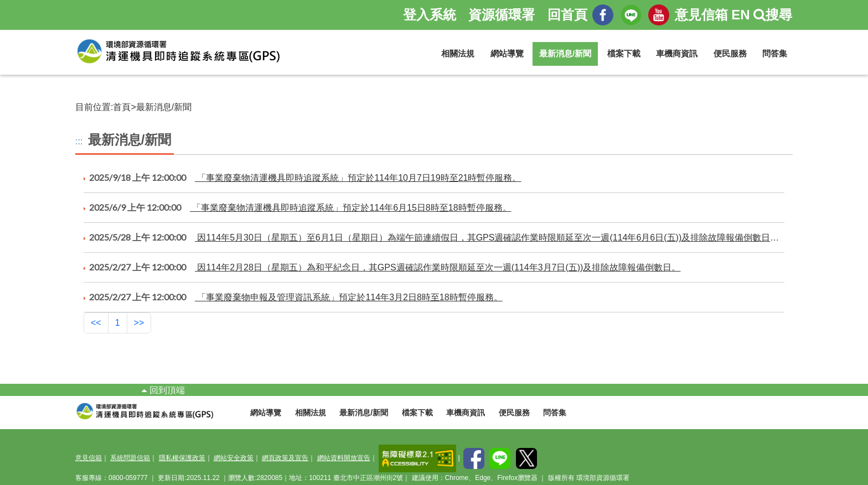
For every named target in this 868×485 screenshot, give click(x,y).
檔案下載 (624, 53)
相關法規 (458, 53)
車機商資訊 (677, 53)
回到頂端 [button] (163, 390)
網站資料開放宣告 (344, 458)
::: (79, 141)
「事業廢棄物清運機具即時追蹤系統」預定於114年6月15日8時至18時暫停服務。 (298, 207)
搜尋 (773, 15)
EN (740, 15)
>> (139, 323)
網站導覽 (507, 53)
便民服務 (730, 53)
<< (96, 323)
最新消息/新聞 (565, 53)
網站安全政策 (234, 458)
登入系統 (430, 15)
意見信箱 (701, 15)
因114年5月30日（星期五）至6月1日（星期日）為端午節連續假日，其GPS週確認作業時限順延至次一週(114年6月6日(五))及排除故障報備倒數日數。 (434, 237)
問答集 (775, 53)
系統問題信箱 (130, 458)
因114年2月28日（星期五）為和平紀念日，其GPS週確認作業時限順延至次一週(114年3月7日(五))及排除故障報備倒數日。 (382, 267)
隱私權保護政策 (182, 458)
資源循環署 (502, 15)
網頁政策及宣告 (285, 458)
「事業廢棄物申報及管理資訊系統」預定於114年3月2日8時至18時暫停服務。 (293, 297)
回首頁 (567, 15)
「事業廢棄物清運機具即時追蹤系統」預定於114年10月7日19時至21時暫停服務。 (302, 178)
